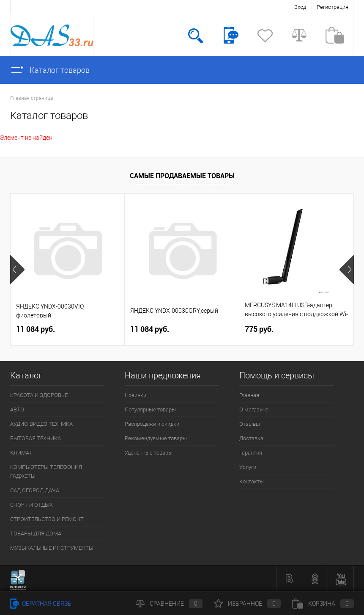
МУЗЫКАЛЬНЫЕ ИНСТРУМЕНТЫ (52, 548)
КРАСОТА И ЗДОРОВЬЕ (39, 395)
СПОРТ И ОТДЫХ (31, 505)
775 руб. (259, 329)
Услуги (248, 467)
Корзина (323, 604)
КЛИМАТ (21, 453)
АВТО (17, 410)
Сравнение (169, 604)
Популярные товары (150, 410)
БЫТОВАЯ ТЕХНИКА (36, 438)
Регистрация (333, 7)
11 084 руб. (36, 329)
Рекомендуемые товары (156, 438)
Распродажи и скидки (152, 424)
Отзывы (250, 424)
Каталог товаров (50, 70)
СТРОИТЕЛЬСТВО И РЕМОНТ (47, 519)
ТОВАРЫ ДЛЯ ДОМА (36, 534)
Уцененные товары (149, 453)
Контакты (252, 481)
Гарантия (251, 453)
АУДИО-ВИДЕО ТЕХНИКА (41, 424)
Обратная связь (41, 604)
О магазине (254, 410)
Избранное (247, 604)
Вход (300, 7)
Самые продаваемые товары (182, 176)
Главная (249, 395)
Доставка (251, 438)
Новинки (135, 395)
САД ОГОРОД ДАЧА (35, 490)
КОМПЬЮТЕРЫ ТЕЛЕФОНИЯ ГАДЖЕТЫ (46, 472)
